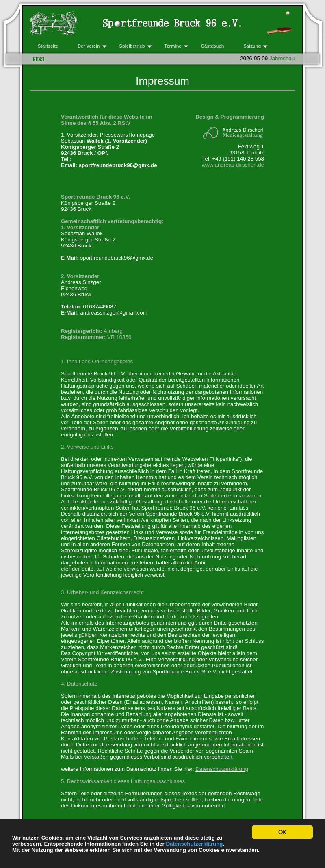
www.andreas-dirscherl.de (233, 165)
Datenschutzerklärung (194, 844)
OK (282, 833)
